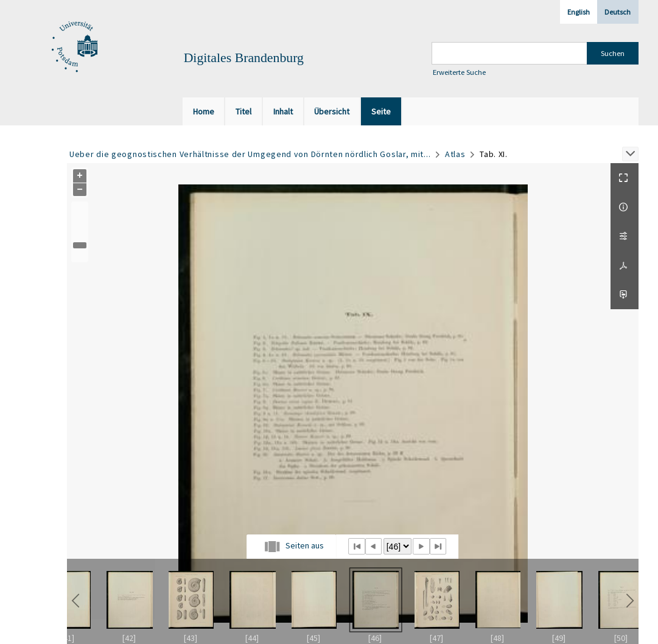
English (579, 12)
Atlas (455, 154)
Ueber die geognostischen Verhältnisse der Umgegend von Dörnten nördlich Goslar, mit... (250, 154)
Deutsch (618, 12)
